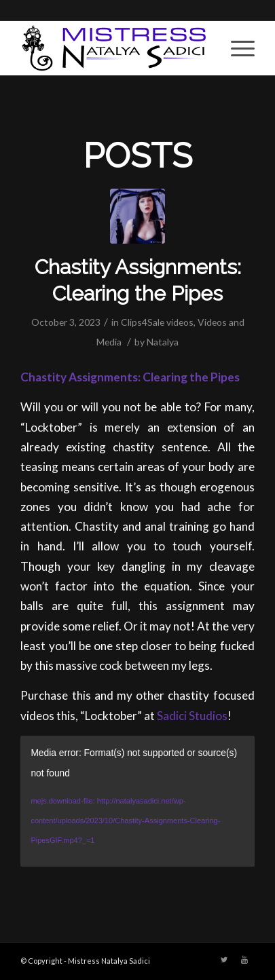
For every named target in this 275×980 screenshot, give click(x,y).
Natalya (163, 342)
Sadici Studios (192, 716)
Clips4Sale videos (157, 322)
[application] (137, 802)
